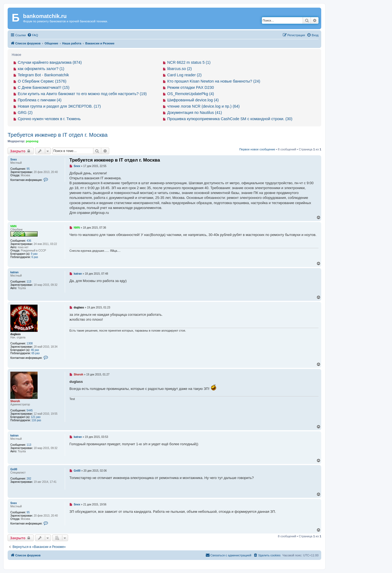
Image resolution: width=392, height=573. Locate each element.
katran (14, 272)
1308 (30, 343)
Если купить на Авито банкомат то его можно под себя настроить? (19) (82, 94)
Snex (14, 160)
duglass (16, 334)
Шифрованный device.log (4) (193, 100)
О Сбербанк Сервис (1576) (42, 81)
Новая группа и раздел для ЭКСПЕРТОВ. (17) (59, 106)
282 (29, 479)
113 (29, 282)
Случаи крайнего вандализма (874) (50, 62)
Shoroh (15, 401)
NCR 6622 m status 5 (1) (189, 62)
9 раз (34, 254)
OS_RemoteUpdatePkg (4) (191, 94)
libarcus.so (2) (179, 69)
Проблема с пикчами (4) (40, 100)
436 (29, 241)
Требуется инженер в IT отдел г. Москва (58, 135)
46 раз (35, 350)
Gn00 (14, 469)
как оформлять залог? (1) (41, 69)
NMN (13, 226)
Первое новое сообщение (257, 149)
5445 (30, 410)
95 (28, 169)
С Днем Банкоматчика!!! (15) (44, 87)
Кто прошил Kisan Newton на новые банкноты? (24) (214, 81)
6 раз (35, 257)
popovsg (32, 141)
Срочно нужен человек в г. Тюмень (49, 119)
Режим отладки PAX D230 (191, 87)
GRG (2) (25, 113)
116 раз (36, 420)
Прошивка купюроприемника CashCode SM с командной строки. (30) (230, 119)
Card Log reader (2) (184, 75)
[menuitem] (33, 35)
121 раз (36, 417)
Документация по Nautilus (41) (195, 113)
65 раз (36, 353)
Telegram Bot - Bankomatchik (43, 75)
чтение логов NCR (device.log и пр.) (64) (203, 106)
